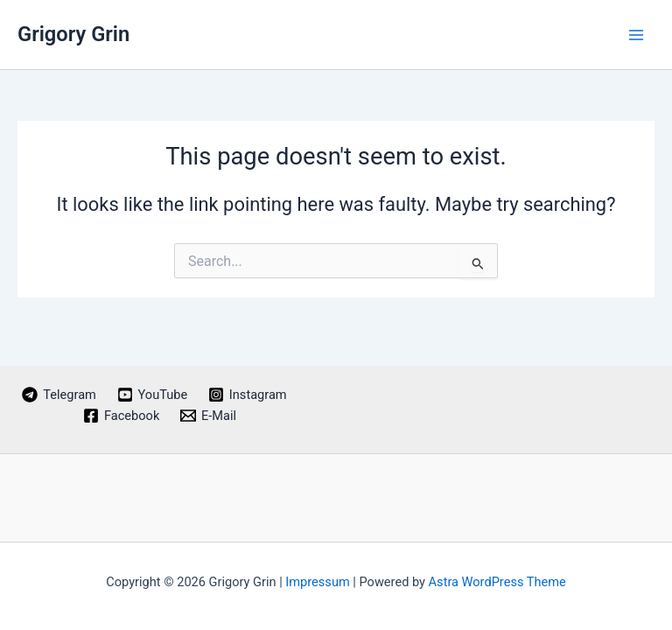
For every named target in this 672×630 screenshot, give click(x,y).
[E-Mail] (208, 416)
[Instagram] (247, 395)
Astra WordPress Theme (497, 582)
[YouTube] (152, 395)
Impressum (317, 582)
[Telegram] (59, 395)
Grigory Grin (73, 34)
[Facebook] (121, 416)
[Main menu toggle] (636, 35)
